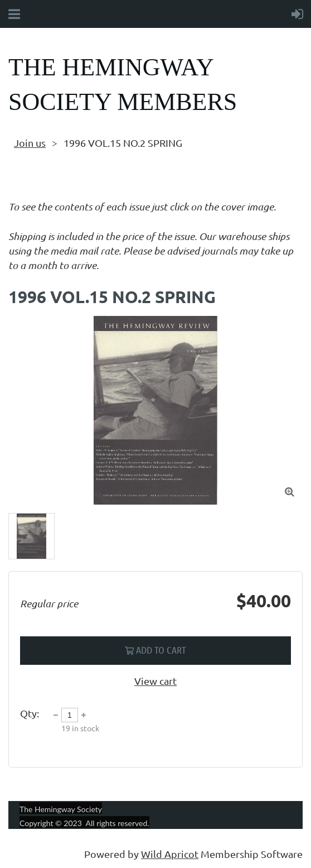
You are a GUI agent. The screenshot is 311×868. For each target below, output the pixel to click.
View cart (155, 681)
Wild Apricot (170, 854)
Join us (30, 143)
